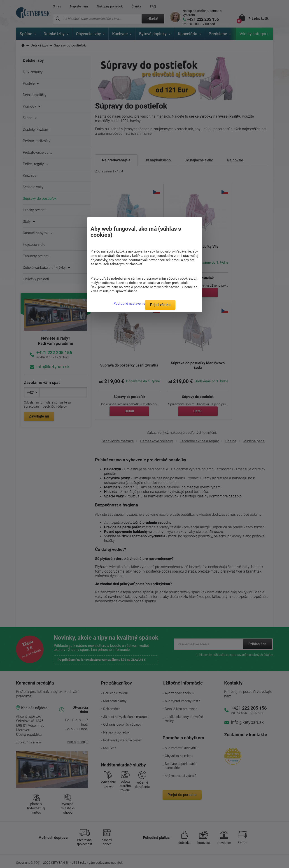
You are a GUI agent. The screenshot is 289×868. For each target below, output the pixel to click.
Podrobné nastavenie (129, 304)
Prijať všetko (160, 305)
